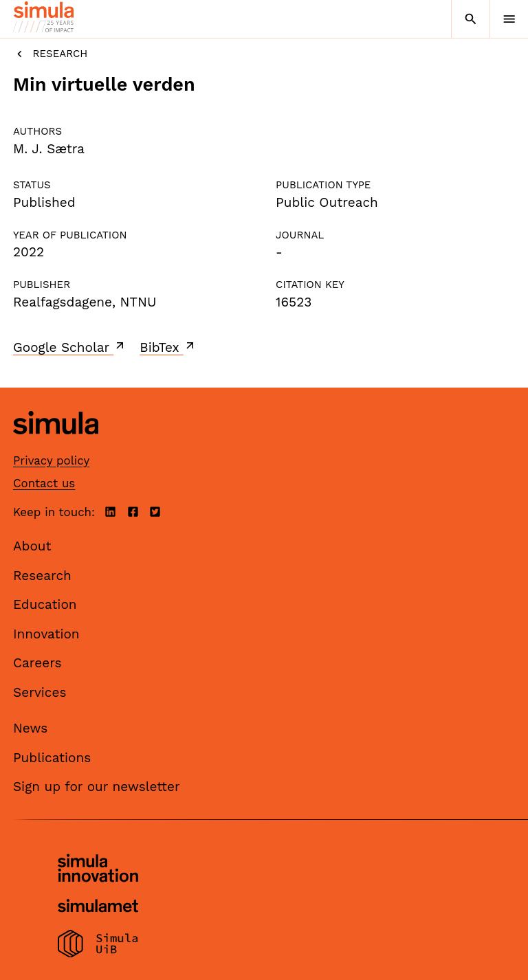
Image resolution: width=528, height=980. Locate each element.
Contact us (44, 483)
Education (45, 604)
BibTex (168, 347)
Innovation (46, 634)
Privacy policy (51, 460)
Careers (37, 663)
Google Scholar (70, 347)
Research (50, 54)
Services (40, 692)
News (30, 728)
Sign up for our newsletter (97, 787)
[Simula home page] (56, 445)
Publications (52, 758)
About (32, 546)
